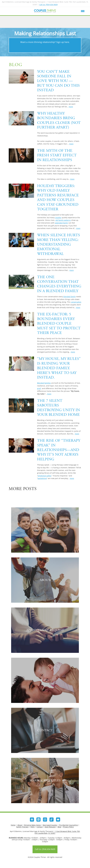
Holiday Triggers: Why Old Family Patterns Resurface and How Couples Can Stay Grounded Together (58, 198)
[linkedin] (38, 820)
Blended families (44, 383)
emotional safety (44, 476)
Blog (59, 827)
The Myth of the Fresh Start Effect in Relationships (57, 155)
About (20, 825)
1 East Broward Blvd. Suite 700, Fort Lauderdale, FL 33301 (57, 832)
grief (39, 388)
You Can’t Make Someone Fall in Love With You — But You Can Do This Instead (58, 81)
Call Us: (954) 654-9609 (48, 5)
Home (13, 825)
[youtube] (58, 820)
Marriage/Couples (50, 825)
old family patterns (63, 220)
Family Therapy (22, 827)
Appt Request (50, 827)
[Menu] (83, 11)
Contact (40, 827)
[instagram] (45, 820)
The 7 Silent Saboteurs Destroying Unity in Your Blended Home (59, 408)
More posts (23, 489)
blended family (69, 297)
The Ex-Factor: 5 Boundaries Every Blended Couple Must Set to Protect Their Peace (59, 324)
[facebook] (32, 820)
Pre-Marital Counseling (68, 825)
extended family (61, 223)
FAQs (33, 827)
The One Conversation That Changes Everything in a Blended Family (59, 284)
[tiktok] (52, 820)
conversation (76, 302)
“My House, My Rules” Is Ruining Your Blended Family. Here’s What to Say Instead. (59, 368)
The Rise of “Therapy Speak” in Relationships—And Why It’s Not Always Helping (59, 450)
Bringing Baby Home (32, 825)
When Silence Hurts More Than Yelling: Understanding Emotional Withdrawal (59, 244)
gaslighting (42, 478)
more (71, 107)
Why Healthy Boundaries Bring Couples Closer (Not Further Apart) (59, 120)
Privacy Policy (68, 827)
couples (58, 218)
